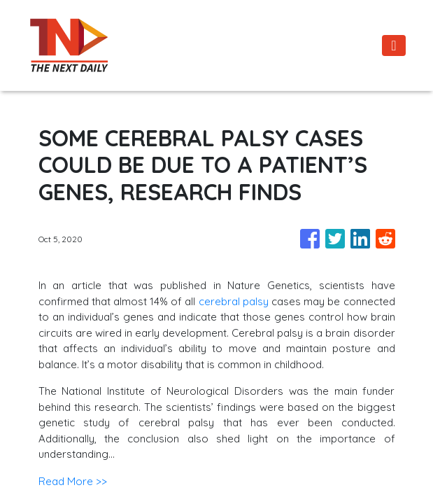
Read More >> (73, 481)
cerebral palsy (234, 301)
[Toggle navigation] (393, 45)
